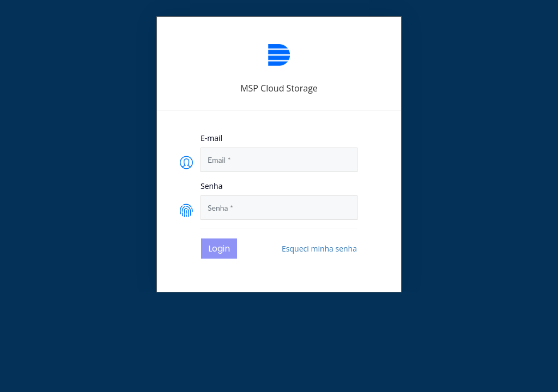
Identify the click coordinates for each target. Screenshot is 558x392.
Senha (212, 186)
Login (219, 249)
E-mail (211, 138)
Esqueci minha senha (319, 249)
